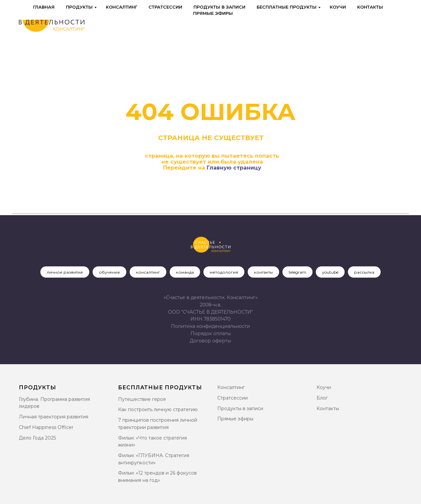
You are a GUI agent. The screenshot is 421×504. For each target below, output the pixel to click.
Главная (44, 7)
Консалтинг (122, 7)
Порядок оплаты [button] (211, 333)
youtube (330, 272)
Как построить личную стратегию (158, 409)
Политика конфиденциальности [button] (211, 326)
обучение (109, 272)
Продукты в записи (219, 7)
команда (185, 272)
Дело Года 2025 (37, 438)
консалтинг (148, 272)
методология (224, 272)
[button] (211, 341)
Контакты (370, 7)
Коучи (338, 7)
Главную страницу (234, 168)
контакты (263, 272)
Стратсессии (165, 7)
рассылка (364, 272)
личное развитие (65, 272)
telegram (297, 272)
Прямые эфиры (213, 13)
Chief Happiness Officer (46, 427)
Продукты (79, 7)
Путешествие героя (142, 399)
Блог (322, 398)
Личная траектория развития (54, 417)
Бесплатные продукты (287, 7)
